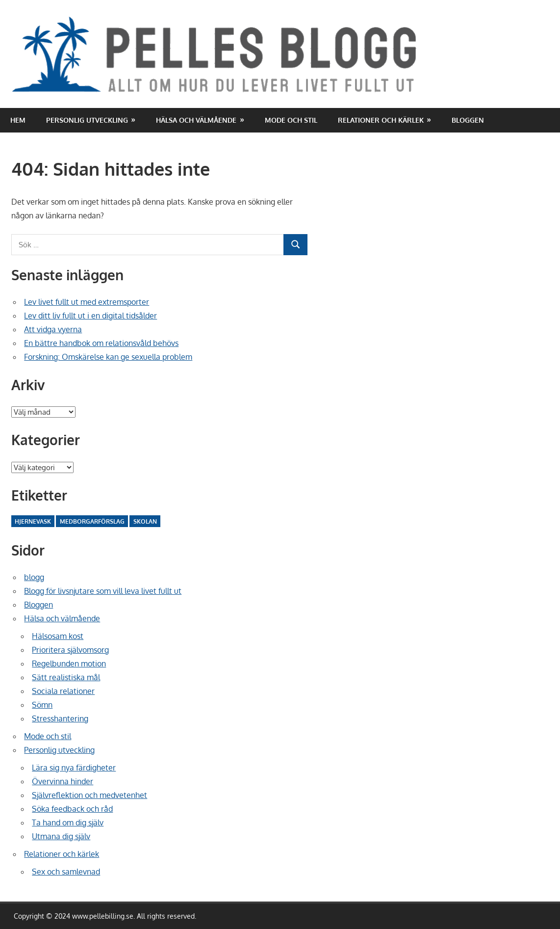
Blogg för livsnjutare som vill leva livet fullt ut (103, 591)
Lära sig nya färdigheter (74, 768)
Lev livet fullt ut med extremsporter (87, 302)
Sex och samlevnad (66, 872)
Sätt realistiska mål (66, 677)
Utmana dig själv (61, 836)
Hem (18, 120)
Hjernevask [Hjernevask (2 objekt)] (33, 521)
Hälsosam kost (58, 636)
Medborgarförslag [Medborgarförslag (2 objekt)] (92, 521)
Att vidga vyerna (53, 329)
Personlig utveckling (87, 120)
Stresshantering (60, 718)
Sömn (42, 705)
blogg (34, 577)
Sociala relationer (63, 691)
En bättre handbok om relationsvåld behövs (101, 343)
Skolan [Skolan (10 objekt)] (145, 521)
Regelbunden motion (69, 664)
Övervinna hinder (63, 781)
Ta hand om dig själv (68, 823)
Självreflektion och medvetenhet (89, 795)
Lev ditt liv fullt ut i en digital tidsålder (90, 316)
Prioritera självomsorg (70, 650)
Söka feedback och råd (72, 809)
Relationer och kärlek (381, 120)
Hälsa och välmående (196, 120)
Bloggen (468, 120)
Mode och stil (291, 120)
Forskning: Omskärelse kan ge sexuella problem (108, 357)
